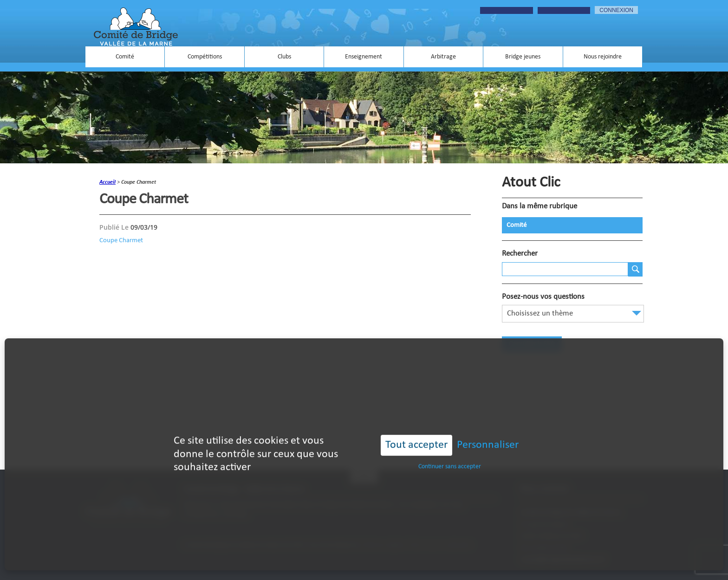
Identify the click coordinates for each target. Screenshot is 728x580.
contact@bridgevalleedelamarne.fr (563, 560)
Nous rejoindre (603, 57)
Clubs (284, 57)
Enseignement (364, 57)
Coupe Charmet (121, 240)
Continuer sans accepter (450, 454)
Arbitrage (443, 57)
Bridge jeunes (523, 57)
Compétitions (205, 57)
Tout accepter (416, 433)
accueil (107, 182)
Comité (125, 57)
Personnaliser (488, 433)
